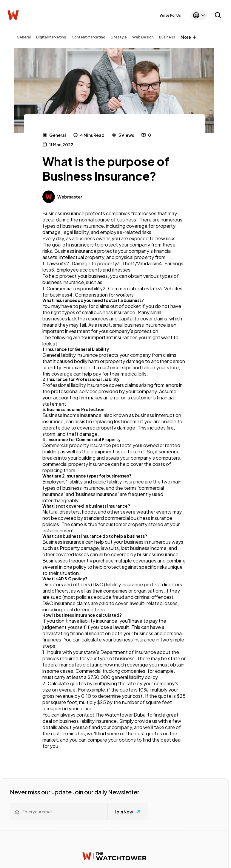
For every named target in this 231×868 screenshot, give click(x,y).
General (24, 37)
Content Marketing (88, 37)
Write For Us (170, 15)
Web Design (143, 37)
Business (167, 37)
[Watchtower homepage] (114, 856)
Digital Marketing (51, 37)
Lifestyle (119, 37)
